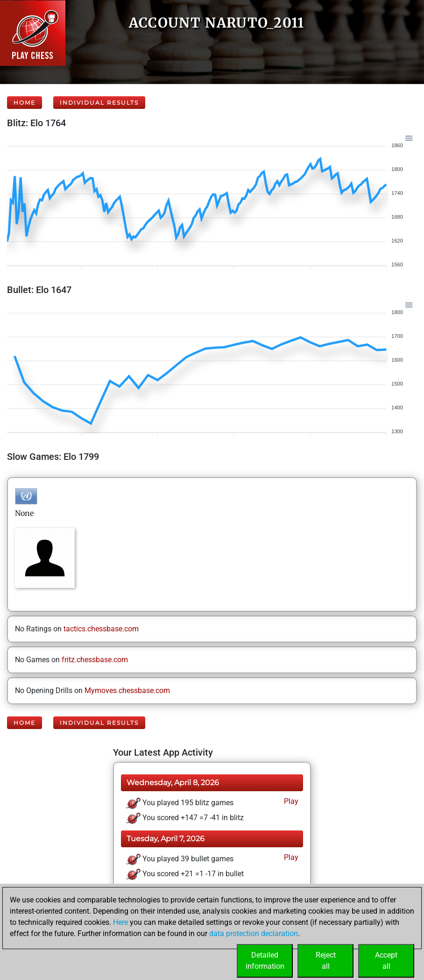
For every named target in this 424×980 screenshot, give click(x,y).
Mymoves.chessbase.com (127, 690)
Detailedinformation (265, 961)
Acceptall (386, 961)
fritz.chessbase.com (95, 660)
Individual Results (99, 103)
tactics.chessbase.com (101, 629)
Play (290, 801)
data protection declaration (254, 934)
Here (120, 922)
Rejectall (326, 961)
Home (25, 103)
